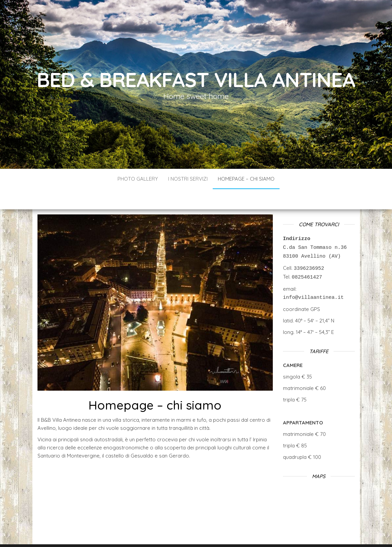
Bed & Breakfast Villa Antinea (196, 80)
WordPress (199, 533)
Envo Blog (243, 533)
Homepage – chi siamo (246, 179)
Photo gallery (138, 179)
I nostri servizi (188, 179)
